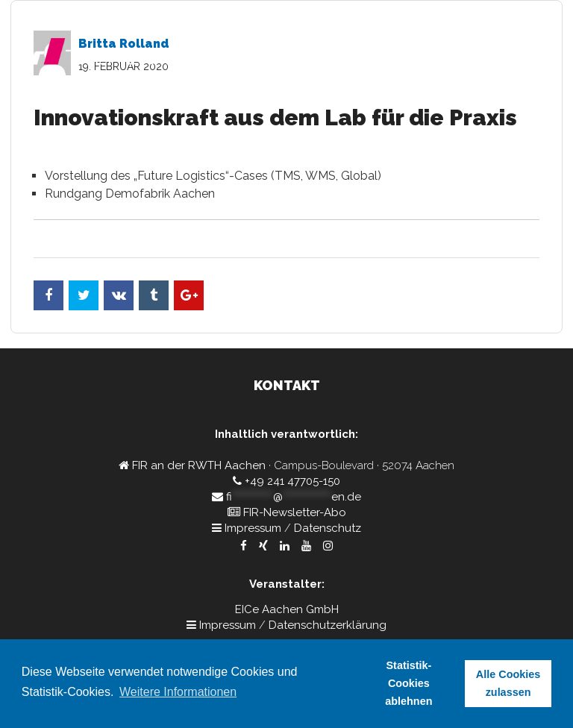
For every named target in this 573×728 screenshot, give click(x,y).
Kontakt (539, 101)
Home (230, 101)
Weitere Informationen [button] (178, 692)
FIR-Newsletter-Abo (295, 512)
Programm (286, 101)
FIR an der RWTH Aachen (199, 465)
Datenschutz (328, 528)
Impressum (253, 528)
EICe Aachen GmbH (287, 609)
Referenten (357, 101)
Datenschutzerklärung (328, 625)
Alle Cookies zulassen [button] (508, 683)
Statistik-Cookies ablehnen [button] (408, 683)
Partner (421, 101)
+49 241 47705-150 (292, 481)
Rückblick (479, 101)
